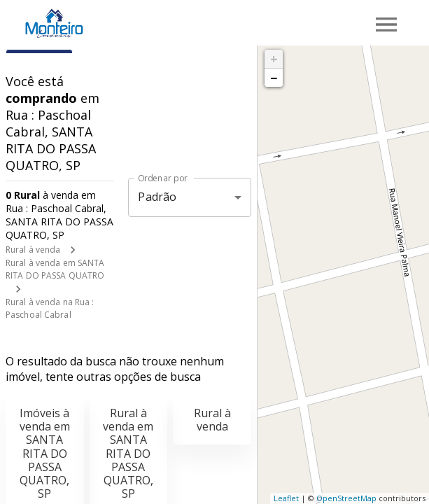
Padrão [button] (157, 197)
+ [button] (274, 59)
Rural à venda (33, 250)
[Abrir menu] (386, 24)
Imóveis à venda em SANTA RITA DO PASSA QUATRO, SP (45, 453)
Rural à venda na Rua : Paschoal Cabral (50, 308)
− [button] (274, 78)
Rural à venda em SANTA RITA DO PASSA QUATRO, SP (128, 453)
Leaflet (286, 498)
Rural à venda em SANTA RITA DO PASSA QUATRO (55, 269)
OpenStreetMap (346, 498)
